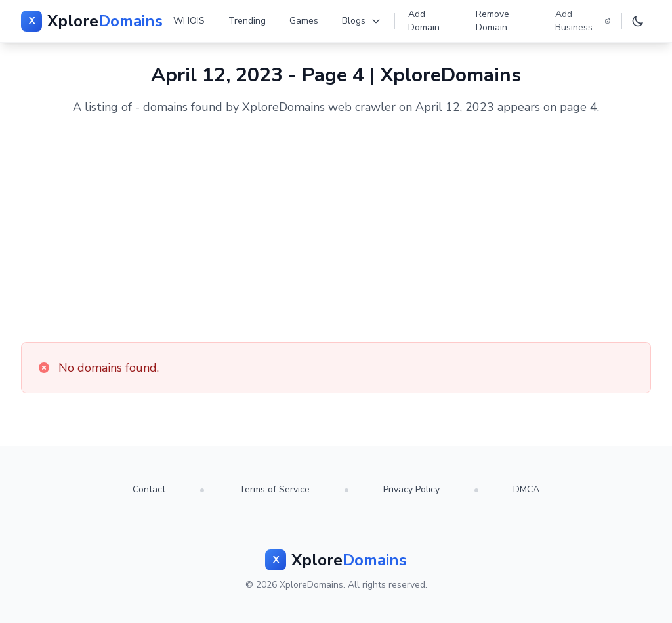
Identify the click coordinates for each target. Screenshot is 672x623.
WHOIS (189, 21)
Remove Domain (493, 21)
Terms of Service (274, 489)
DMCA (526, 489)
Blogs (362, 21)
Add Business (583, 21)
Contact (149, 489)
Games (304, 21)
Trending (247, 21)
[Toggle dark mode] (638, 21)
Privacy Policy (411, 489)
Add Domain (424, 21)
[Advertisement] (336, 229)
